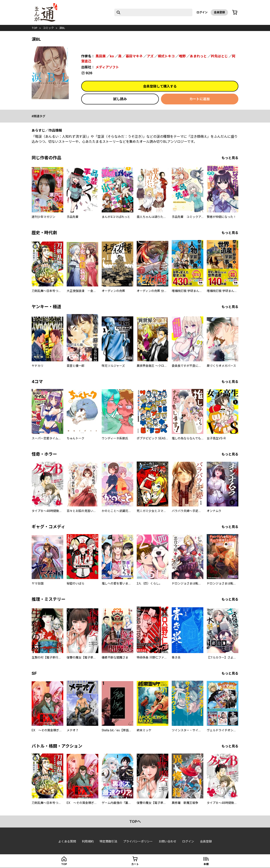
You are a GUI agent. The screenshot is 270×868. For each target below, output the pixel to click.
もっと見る (230, 158)
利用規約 (88, 841)
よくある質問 (67, 841)
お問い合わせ (167, 841)
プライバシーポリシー (138, 841)
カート (135, 864)
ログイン (202, 12)
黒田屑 (101, 56)
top (34, 28)
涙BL (62, 28)
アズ (150, 56)
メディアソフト (107, 67)
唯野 (182, 56)
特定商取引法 (108, 841)
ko (112, 56)
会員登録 (219, 12)
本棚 (206, 864)
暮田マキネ (134, 56)
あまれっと (198, 56)
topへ (135, 821)
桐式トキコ (166, 56)
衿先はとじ (219, 56)
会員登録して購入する (160, 86)
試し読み (120, 99)
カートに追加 (200, 99)
